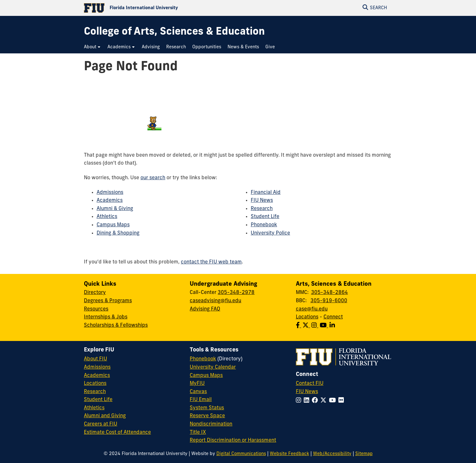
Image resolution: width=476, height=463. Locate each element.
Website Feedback (289, 454)
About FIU (95, 359)
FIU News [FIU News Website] (307, 392)
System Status (207, 408)
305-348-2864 (330, 293)
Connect (333, 317)
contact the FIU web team (211, 262)
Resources (96, 309)
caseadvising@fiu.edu (215, 301)
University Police (270, 233)
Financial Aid (266, 193)
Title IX (198, 432)
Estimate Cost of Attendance (117, 432)
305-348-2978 (236, 293)
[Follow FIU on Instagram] (300, 401)
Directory (95, 293)
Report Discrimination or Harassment (233, 440)
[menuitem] (92, 47)
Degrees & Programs (108, 301)
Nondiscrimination (211, 424)
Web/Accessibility (332, 454)
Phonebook (264, 225)
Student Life (265, 217)
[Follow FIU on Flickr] (342, 401)
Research (262, 209)
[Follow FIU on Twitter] (325, 401)
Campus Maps (113, 225)
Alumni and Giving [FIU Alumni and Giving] (105, 416)
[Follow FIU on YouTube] (334, 401)
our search (153, 178)
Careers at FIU (101, 424)
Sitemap (364, 454)
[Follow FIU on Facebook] (316, 401)
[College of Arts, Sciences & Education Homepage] (174, 32)
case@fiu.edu (312, 309)
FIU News (262, 201)
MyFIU (197, 384)
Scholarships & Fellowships (116, 325)
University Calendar (213, 367)
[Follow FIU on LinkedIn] (308, 401)
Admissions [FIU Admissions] (97, 367)
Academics (110, 201)
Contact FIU (310, 384)
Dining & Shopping (118, 233)
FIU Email (201, 400)
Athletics (107, 217)
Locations (307, 317)
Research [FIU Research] (95, 392)
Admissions (110, 193)
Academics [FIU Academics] (97, 376)
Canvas (198, 392)
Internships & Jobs (106, 317)
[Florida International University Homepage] (161, 8)
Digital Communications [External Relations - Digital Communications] (241, 454)
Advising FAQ (205, 309)
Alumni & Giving (115, 209)
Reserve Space (207, 416)
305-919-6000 (329, 301)
